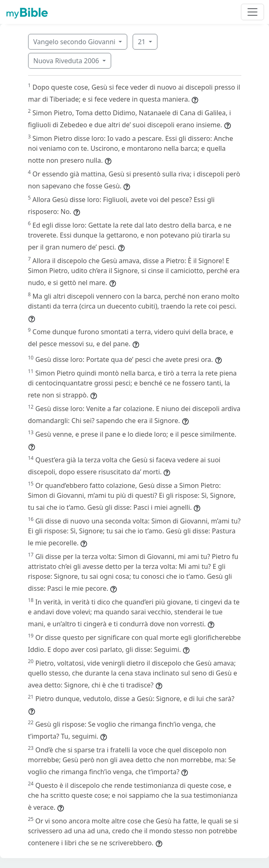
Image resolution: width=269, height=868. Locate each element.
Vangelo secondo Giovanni (75, 42)
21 (143, 42)
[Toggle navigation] (252, 12)
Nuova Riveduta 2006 (67, 61)
